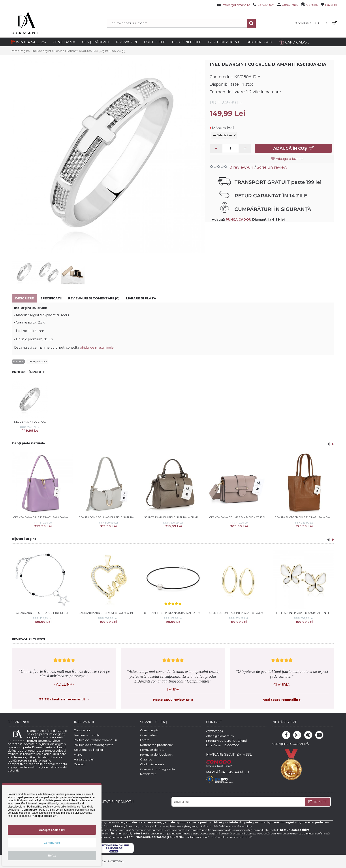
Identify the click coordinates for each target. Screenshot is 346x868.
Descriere (24, 298)
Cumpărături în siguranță (158, 769)
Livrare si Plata (141, 298)
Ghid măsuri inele (152, 764)
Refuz (52, 856)
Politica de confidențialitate (94, 745)
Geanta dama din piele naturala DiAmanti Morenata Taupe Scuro (174, 517)
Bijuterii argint (24, 539)
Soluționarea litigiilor (89, 750)
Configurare (52, 843)
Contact (80, 764)
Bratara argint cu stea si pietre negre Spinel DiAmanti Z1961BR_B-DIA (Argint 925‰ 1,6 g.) (43, 613)
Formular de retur (153, 750)
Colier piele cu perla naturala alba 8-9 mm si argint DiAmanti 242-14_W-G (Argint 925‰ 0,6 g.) (174, 613)
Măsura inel (223, 128)
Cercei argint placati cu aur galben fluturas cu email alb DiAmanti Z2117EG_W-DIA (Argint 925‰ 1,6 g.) (304, 613)
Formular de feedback (156, 755)
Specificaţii (51, 298)
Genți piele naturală (28, 443)
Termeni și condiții (87, 735)
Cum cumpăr (149, 730)
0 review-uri (241, 167)
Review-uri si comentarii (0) (94, 298)
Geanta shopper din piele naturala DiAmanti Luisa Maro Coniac (304, 517)
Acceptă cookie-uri (52, 830)
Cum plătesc (149, 735)
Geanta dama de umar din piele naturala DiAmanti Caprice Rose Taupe (239, 517)
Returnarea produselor (157, 745)
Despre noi (82, 730)
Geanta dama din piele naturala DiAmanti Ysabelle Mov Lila (43, 517)
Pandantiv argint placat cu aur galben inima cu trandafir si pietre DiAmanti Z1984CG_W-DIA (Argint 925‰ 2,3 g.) (108, 613)
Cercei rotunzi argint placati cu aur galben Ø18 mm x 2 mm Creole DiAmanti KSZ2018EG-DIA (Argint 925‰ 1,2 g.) (239, 613)
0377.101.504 (215, 731)
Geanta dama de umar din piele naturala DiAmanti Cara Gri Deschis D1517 (108, 517)
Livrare (145, 740)
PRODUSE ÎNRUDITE (29, 372)
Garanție (146, 759)
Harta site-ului (84, 759)
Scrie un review (272, 167)
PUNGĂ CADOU (239, 219)
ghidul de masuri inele (97, 348)
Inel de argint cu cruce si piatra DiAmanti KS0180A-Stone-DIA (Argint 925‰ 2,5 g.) (31, 422)
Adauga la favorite (290, 159)
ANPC (78, 755)
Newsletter (148, 774)
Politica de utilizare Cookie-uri (95, 740)
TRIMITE (317, 802)
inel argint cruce (37, 361)
